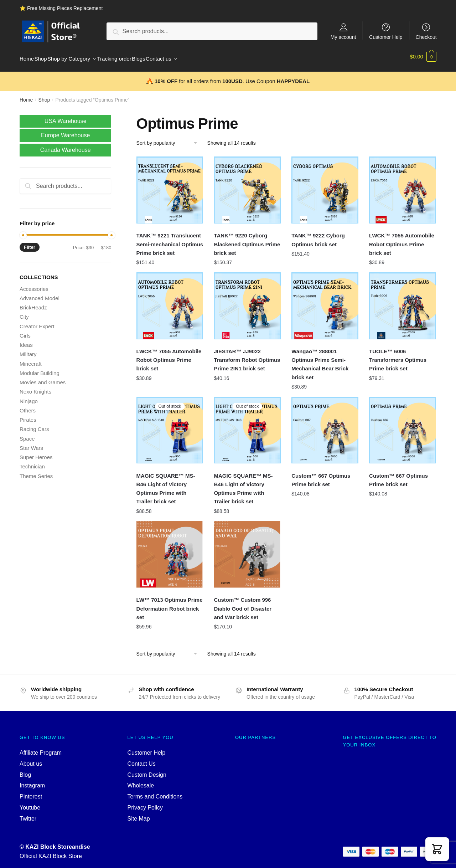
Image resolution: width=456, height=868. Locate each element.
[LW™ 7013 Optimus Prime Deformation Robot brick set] (170, 550)
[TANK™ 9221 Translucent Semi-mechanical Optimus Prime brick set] (170, 186)
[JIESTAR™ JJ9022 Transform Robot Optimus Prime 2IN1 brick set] (247, 302)
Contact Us (142, 759)
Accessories (34, 285)
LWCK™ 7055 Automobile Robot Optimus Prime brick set (402, 240)
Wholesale (141, 781)
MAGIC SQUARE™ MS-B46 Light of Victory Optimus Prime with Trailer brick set (166, 484)
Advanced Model (40, 294)
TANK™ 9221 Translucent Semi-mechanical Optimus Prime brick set (170, 240)
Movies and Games (43, 378)
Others (28, 406)
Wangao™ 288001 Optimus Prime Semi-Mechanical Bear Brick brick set (320, 360)
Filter (30, 243)
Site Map (139, 814)
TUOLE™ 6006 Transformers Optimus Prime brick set (398, 356)
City (24, 312)
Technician (32, 462)
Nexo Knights (35, 387)
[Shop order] (169, 139)
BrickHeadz (33, 303)
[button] (437, 849)
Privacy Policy (145, 803)
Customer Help (386, 37)
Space (27, 434)
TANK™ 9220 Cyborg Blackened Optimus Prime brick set (247, 240)
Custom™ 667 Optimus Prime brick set (321, 476)
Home (26, 96)
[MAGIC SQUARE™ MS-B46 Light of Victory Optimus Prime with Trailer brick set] (170, 426)
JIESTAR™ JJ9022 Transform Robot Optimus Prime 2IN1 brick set (247, 356)
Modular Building (40, 369)
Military (28, 350)
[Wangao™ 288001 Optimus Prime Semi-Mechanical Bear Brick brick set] (325, 302)
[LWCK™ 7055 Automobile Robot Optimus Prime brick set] (403, 186)
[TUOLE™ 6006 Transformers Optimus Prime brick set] (403, 302)
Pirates (28, 415)
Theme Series (36, 472)
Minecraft (31, 359)
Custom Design (147, 771)
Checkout (426, 37)
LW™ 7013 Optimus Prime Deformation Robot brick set (170, 604)
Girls (25, 331)
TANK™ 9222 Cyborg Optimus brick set (318, 235)
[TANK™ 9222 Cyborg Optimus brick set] (325, 186)
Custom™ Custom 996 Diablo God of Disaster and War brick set (243, 604)
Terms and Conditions (155, 792)
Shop (44, 96)
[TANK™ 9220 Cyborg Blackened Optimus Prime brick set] (247, 186)
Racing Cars (34, 425)
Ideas (26, 341)
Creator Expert (37, 322)
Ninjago (29, 397)
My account (343, 37)
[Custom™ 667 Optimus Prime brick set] (325, 426)
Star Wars (31, 444)
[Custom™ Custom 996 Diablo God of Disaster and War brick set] (247, 550)
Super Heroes (36, 453)
